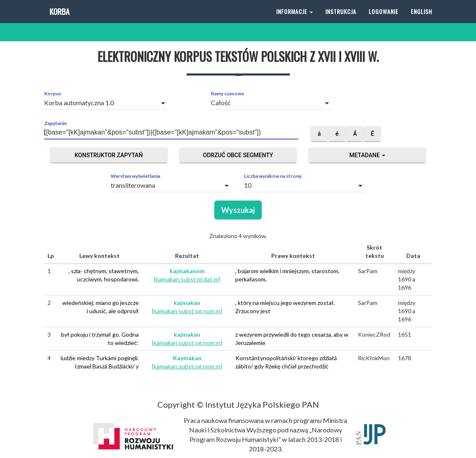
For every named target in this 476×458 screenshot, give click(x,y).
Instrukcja (341, 20)
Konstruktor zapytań (109, 155)
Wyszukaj (238, 210)
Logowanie (384, 20)
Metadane (367, 155)
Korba (59, 20)
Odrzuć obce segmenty (238, 155)
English (422, 20)
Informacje (295, 20)
